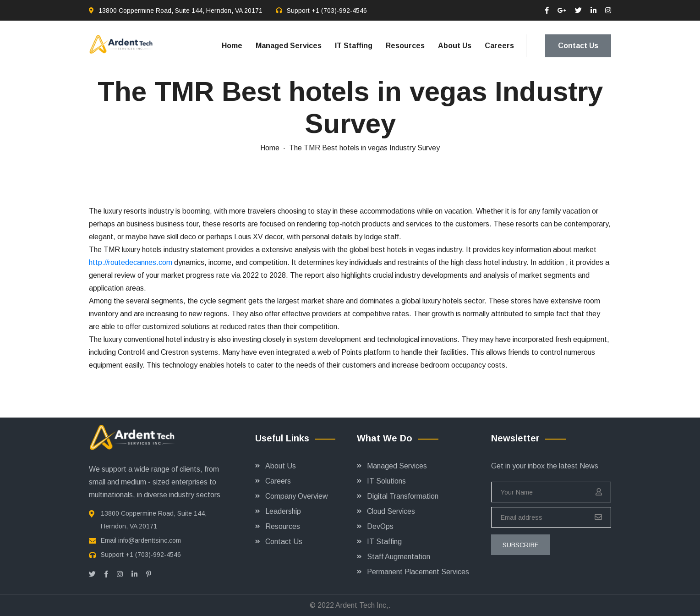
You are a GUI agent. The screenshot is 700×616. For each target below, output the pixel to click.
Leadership (283, 511)
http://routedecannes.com (131, 262)
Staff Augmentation (399, 557)
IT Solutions (386, 481)
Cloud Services (391, 511)
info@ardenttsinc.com (150, 540)
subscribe (521, 545)
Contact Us (578, 46)
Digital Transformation (403, 496)
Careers (499, 46)
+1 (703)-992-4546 (339, 11)
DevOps (380, 526)
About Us (455, 46)
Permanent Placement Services (418, 572)
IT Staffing (354, 46)
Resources (405, 46)
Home (232, 46)
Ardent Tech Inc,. (363, 605)
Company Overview (297, 496)
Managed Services (289, 46)
